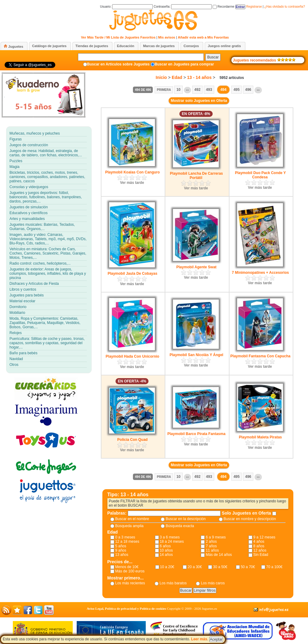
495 (237, 90)
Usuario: (126, 7)
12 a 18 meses (127, 542)
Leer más (199, 639)
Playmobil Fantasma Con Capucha (260, 356)
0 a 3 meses (125, 537)
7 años (211, 546)
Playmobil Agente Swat (196, 267)
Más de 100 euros (130, 571)
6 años (165, 546)
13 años (122, 555)
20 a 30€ (195, 567)
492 (197, 90)
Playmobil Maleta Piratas (260, 437)
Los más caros (213, 583)
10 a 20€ (167, 567)
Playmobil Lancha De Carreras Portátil (196, 176)
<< (187, 90)
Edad (177, 77)
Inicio (161, 77)
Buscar (213, 57)
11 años (212, 550)
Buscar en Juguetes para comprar (184, 64)
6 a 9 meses (216, 537)
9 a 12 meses (264, 537)
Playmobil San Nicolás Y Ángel (196, 355)
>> (258, 90)
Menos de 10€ (127, 567)
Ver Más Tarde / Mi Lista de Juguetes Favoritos (118, 37)
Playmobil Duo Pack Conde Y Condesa (260, 175)
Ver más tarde (132, 183)
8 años (259, 546)
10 (178, 90)
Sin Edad (261, 555)
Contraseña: (183, 7)
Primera (164, 90)
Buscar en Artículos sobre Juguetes (118, 64)
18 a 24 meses (172, 542)
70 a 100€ (274, 567)
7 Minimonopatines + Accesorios (260, 273)
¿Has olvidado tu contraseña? (285, 7)
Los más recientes (130, 583)
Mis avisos (167, 37)
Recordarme (224, 7)
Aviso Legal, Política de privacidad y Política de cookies (127, 609)
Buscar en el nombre (132, 519)
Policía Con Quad (132, 440)
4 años (259, 542)
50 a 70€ (248, 567)
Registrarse (254, 7)
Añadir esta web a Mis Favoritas (203, 37)
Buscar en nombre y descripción (250, 519)
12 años (260, 550)
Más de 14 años (219, 555)
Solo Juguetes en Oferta (247, 513)
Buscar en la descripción (186, 519)
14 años (166, 555)
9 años (121, 550)
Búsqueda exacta (180, 526)
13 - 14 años (199, 77)
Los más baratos (173, 583)
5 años (121, 546)
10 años (166, 550)
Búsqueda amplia (129, 526)
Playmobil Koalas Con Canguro (132, 172)
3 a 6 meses (170, 537)
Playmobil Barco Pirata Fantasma (196, 434)
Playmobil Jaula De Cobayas (132, 274)
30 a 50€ (220, 567)
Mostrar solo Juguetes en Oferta (199, 101)
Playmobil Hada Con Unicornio (132, 356)
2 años (211, 542)
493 (209, 90)
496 (248, 90)
